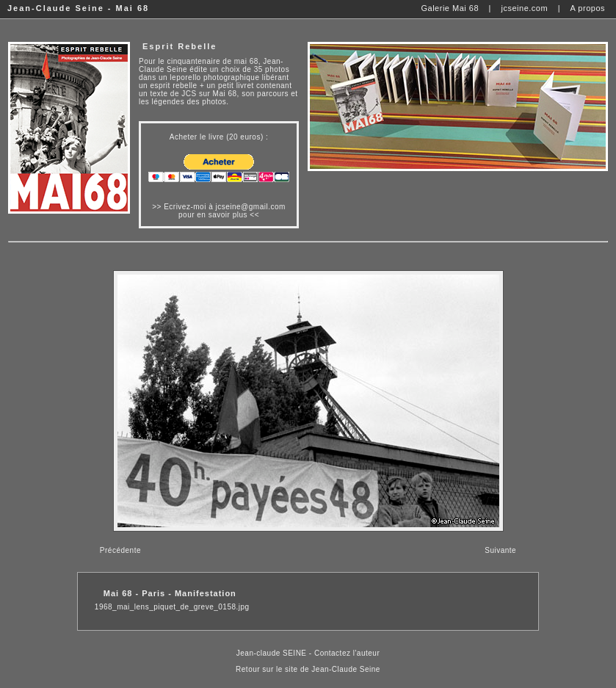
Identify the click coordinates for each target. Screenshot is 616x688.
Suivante (500, 550)
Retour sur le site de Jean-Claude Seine (308, 669)
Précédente (120, 550)
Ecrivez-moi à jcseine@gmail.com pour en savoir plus (225, 211)
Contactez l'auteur (347, 653)
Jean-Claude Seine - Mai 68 (78, 8)
